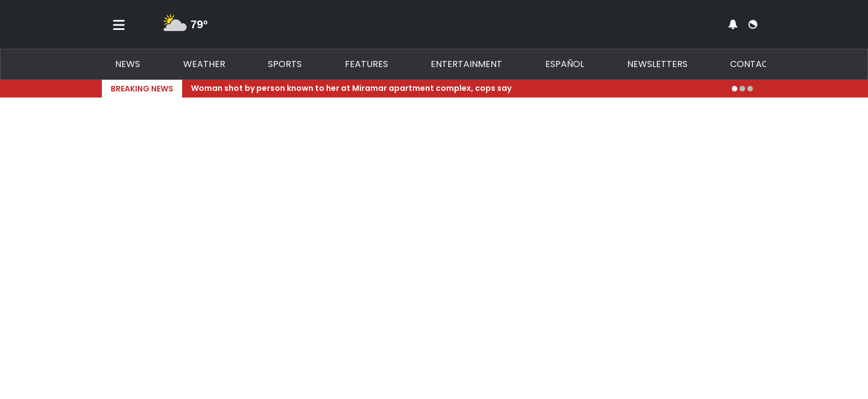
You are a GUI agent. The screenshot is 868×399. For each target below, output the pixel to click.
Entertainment (466, 64)
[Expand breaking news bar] (764, 89)
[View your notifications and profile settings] (733, 24)
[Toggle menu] (119, 24)
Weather (204, 64)
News (128, 64)
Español (565, 64)
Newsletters (657, 64)
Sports (285, 64)
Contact (752, 64)
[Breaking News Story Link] (457, 89)
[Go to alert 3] (750, 89)
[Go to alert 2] (742, 89)
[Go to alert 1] (735, 89)
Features (366, 64)
